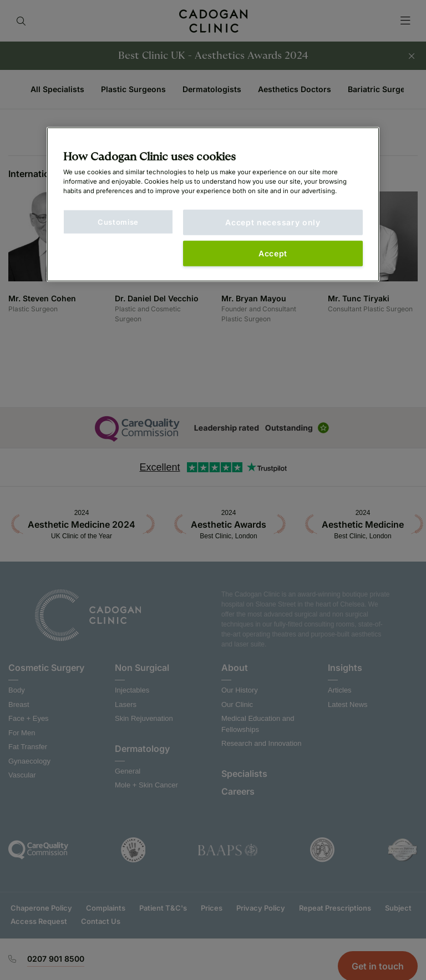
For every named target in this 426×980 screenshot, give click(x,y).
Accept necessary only (273, 222)
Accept (273, 253)
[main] (213, 204)
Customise (118, 222)
